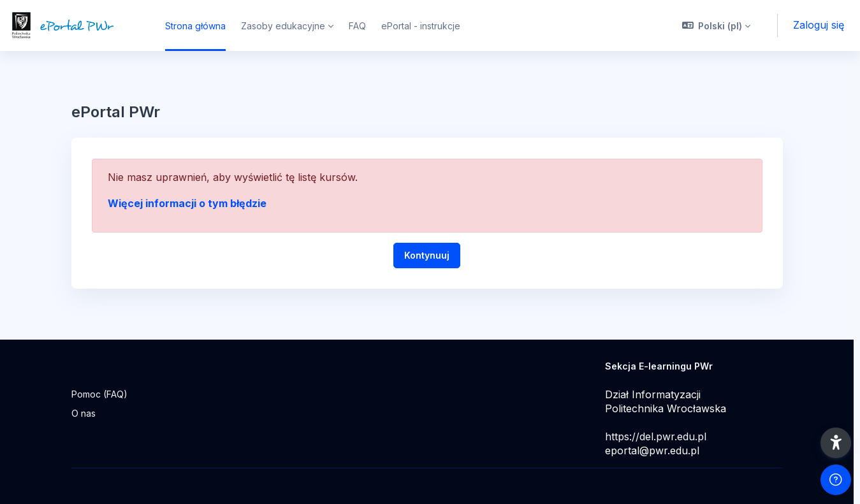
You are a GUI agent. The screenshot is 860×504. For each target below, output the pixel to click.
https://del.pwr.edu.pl (656, 436)
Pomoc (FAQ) (99, 394)
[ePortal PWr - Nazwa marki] (75, 25)
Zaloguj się (819, 25)
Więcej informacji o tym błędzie (187, 203)
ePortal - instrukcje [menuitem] (421, 26)
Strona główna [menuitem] (195, 26)
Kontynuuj (427, 255)
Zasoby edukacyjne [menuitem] (283, 26)
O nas (84, 413)
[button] (717, 25)
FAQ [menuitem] (357, 26)
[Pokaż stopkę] (836, 480)
